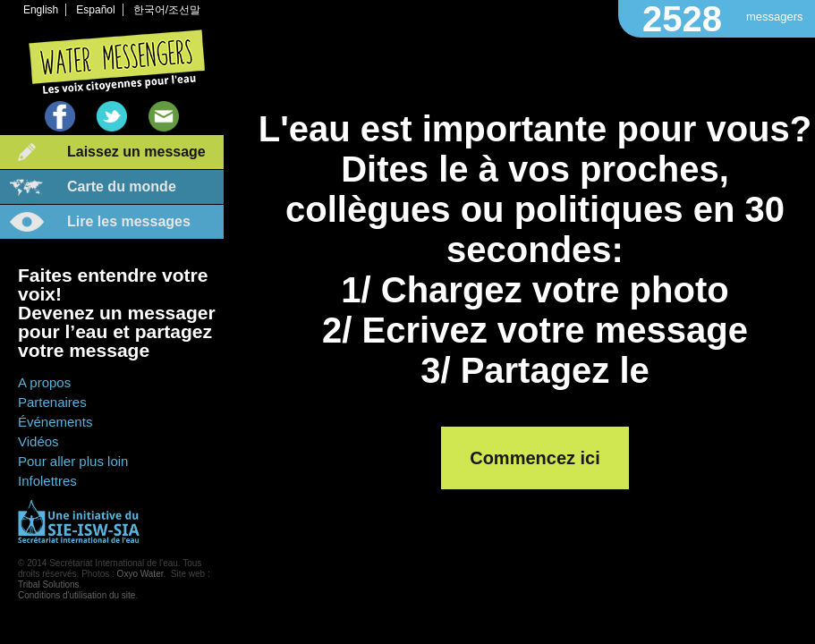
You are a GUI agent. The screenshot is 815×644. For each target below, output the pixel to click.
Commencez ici (535, 458)
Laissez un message (136, 152)
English (41, 10)
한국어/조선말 (167, 10)
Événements (55, 422)
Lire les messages (129, 221)
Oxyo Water (140, 574)
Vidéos (38, 441)
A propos (44, 382)
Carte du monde (122, 186)
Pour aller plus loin (73, 461)
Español (95, 10)
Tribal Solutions (49, 585)
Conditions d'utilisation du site (76, 595)
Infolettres (47, 481)
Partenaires (52, 402)
